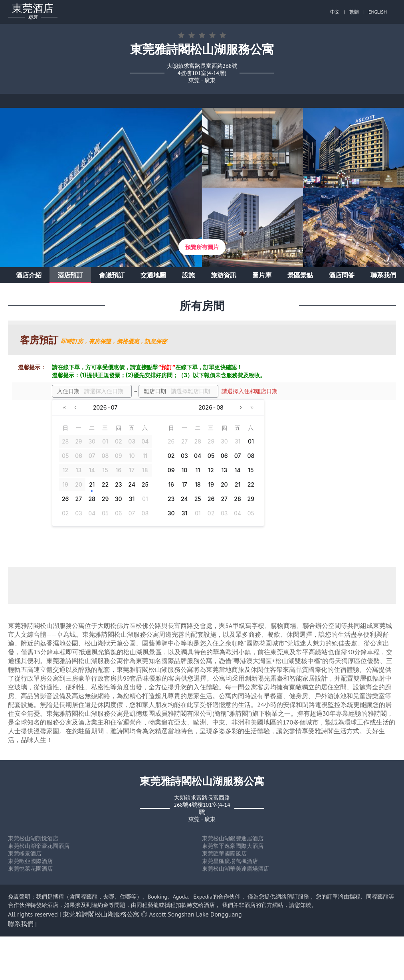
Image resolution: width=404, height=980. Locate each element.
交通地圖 (153, 275)
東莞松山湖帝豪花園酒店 (39, 846)
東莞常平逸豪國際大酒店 (233, 846)
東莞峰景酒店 (25, 853)
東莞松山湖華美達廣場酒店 (236, 869)
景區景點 (300, 275)
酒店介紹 (29, 275)
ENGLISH (378, 12)
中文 (335, 12)
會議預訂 (112, 275)
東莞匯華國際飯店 (224, 853)
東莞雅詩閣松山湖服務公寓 (101, 914)
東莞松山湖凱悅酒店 (33, 838)
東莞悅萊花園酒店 (30, 869)
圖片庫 (262, 275)
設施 (188, 275)
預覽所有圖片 (202, 247)
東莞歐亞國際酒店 (30, 861)
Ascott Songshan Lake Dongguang (196, 914)
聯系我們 (383, 275)
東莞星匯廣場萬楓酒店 (230, 861)
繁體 (354, 12)
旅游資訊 (224, 275)
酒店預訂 (70, 275)
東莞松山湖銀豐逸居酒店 (233, 838)
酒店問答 (342, 275)
